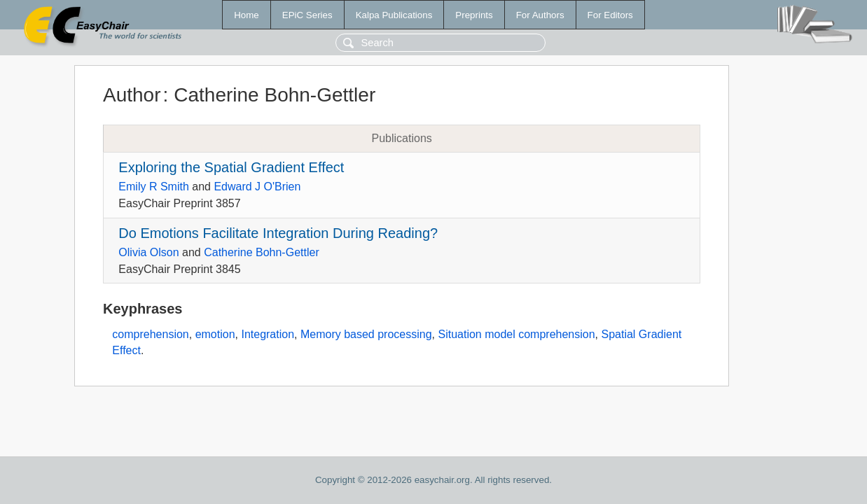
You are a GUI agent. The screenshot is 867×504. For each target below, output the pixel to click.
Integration (268, 334)
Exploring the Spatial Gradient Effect (231, 167)
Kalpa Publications (394, 15)
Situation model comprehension (516, 334)
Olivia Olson (148, 252)
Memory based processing (366, 334)
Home (247, 15)
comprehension (150, 334)
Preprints (474, 15)
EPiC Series (307, 15)
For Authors (540, 15)
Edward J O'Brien (257, 187)
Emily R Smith (153, 187)
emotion (215, 334)
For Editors (610, 15)
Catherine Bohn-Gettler (262, 252)
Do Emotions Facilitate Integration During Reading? (278, 233)
